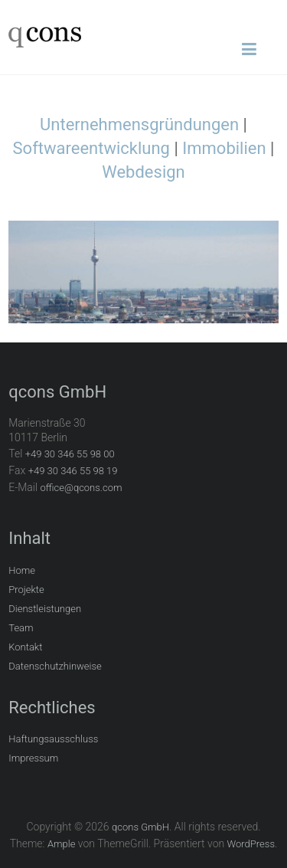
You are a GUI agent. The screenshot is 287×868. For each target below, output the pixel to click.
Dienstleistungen (45, 609)
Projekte (26, 590)
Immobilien (224, 148)
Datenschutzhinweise (55, 666)
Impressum (33, 758)
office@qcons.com (82, 488)
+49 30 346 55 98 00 (70, 454)
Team (21, 628)
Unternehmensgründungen (139, 124)
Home (22, 570)
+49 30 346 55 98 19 (73, 471)
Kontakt (25, 647)
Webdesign (143, 172)
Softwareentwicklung (91, 148)
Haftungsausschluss (53, 739)
